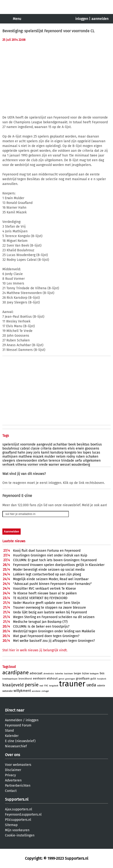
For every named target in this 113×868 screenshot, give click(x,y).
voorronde (28, 444)
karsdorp (57, 452)
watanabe (7, 691)
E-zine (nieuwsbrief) (20, 741)
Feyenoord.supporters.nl (23, 815)
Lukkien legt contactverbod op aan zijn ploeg (47, 574)
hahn (21, 452)
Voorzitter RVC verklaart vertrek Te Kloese (45, 589)
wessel (65, 465)
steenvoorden (27, 461)
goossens (92, 448)
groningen (70, 679)
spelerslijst (11, 444)
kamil (45, 452)
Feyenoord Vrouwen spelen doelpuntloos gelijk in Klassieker (59, 565)
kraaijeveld (13, 685)
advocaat (36, 673)
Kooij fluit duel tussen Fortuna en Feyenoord (47, 551)
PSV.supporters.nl (18, 820)
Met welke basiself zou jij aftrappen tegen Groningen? (54, 641)
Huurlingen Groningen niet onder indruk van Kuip (50, 555)
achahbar (60, 444)
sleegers (9, 461)
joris (37, 452)
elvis (71, 448)
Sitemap (11, 825)
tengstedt (54, 686)
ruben (80, 457)
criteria (46, 448)
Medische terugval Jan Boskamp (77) (40, 622)
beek (72, 444)
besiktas (83, 444)
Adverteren (13, 780)
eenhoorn (39, 679)
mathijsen (10, 457)
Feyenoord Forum (18, 725)
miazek (38, 457)
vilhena (21, 465)
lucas (96, 452)
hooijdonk (102, 679)
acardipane (16, 673)
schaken (92, 457)
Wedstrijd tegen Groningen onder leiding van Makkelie (54, 631)
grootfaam (83, 679)
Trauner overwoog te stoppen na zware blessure (49, 608)
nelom (61, 457)
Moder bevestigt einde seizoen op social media (49, 570)
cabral (25, 448)
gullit (93, 679)
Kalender (12, 736)
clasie (35, 448)
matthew (25, 457)
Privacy (10, 775)
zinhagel (45, 691)
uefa (78, 461)
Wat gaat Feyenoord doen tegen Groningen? (46, 636)
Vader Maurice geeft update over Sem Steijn (47, 603)
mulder (50, 457)
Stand (9, 731)
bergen (78, 674)
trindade (68, 461)
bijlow (85, 674)
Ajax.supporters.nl (19, 809)
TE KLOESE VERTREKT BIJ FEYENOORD (40, 598)
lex (80, 452)
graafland (9, 452)
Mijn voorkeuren (17, 830)
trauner (72, 684)
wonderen (36, 691)
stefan (43, 461)
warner (54, 465)
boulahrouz (11, 448)
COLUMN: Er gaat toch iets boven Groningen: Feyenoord (55, 560)
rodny (71, 457)
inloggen (82, 19)
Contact (11, 791)
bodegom (94, 674)
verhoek (8, 465)
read (41, 686)
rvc (46, 685)
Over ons (12, 755)
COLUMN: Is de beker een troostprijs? (41, 627)
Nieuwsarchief (16, 746)
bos (102, 673)
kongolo (71, 452)
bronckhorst (25, 679)
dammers (60, 448)
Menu (17, 19)
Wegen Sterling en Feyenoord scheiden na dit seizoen (54, 617)
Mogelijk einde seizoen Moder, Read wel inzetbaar (51, 579)
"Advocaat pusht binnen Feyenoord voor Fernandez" (52, 584)
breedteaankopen (10, 679)
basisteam (68, 674)
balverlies (59, 674)
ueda (91, 685)
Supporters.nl (17, 799)
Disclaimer (13, 770)
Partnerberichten (18, 786)
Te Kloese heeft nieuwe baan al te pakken (45, 593)
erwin (80, 448)
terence (54, 461)
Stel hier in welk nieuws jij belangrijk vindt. (35, 650)
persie (32, 685)
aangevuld (44, 444)
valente (101, 686)
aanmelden (100, 19)
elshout (52, 678)
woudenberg (81, 465)
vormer (33, 465)
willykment (22, 691)
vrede (43, 465)
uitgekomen (92, 461)
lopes (87, 452)
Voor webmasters (18, 765)
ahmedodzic (49, 674)
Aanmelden (14, 720)
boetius (96, 444)
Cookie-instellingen (20, 835)
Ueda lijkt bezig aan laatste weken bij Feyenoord (50, 612)
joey (29, 452)
